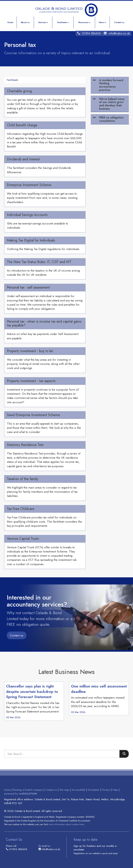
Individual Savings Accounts (27, 215)
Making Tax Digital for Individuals (31, 240)
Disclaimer (94, 790)
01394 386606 (91, 33)
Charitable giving (19, 91)
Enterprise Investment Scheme (29, 185)
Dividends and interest (23, 159)
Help (115, 790)
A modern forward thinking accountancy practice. (111, 85)
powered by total (21, 794)
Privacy (106, 790)
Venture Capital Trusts (23, 539)
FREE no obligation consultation (111, 119)
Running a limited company (28, 790)
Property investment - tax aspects (31, 381)
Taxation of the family (23, 479)
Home (10, 22)
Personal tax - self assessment (28, 287)
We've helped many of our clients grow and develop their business (112, 104)
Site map (64, 790)
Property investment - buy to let (30, 351)
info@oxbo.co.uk (119, 33)
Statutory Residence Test (25, 445)
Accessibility (79, 790)
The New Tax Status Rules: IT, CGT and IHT (39, 262)
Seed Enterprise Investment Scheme (33, 415)
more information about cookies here (66, 824)
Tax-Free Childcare (21, 509)
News (102, 22)
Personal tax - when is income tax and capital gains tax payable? (44, 323)
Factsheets (63, 22)
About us (25, 22)
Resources (84, 22)
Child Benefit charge (22, 125)
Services (43, 22)
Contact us (119, 22)
